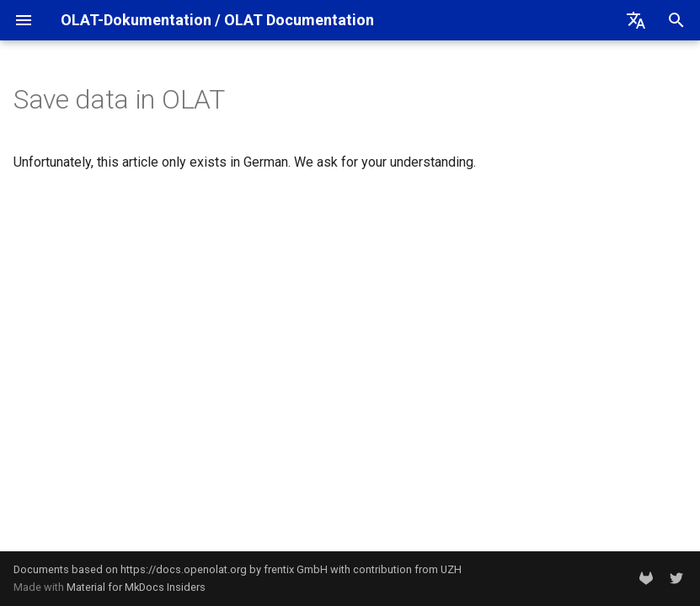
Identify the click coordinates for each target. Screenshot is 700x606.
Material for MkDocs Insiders (136, 587)
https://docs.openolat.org (184, 569)
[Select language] (636, 20)
